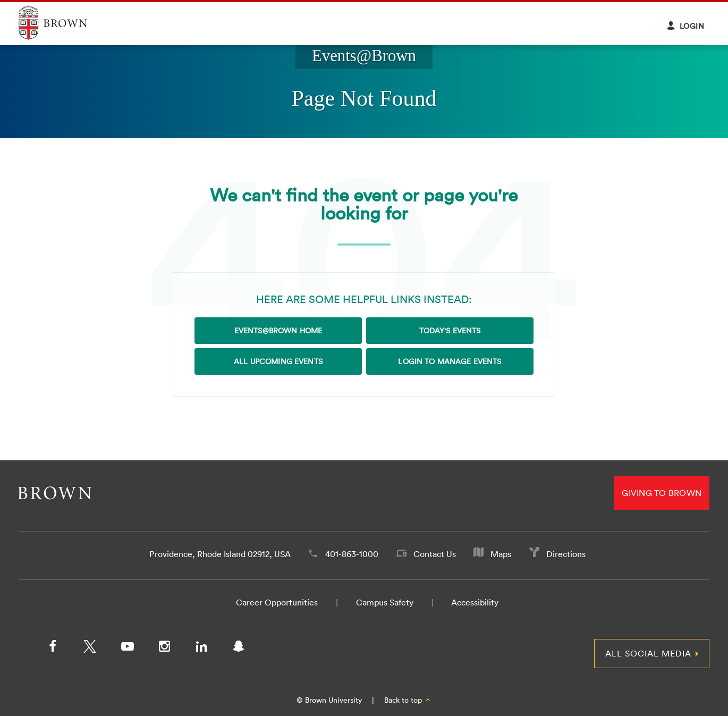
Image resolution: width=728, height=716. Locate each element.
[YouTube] (127, 648)
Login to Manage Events (450, 361)
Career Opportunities (277, 602)
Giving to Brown (662, 493)
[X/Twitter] (90, 648)
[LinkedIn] (201, 648)
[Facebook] (53, 648)
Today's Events (450, 331)
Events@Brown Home (278, 331)
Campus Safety (385, 602)
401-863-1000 (352, 554)
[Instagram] (164, 648)
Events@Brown (364, 56)
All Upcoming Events (278, 361)
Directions (566, 554)
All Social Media (648, 653)
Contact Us (435, 554)
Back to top (408, 700)
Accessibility (475, 602)
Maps (501, 554)
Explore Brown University (65, 23)
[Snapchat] (239, 648)
